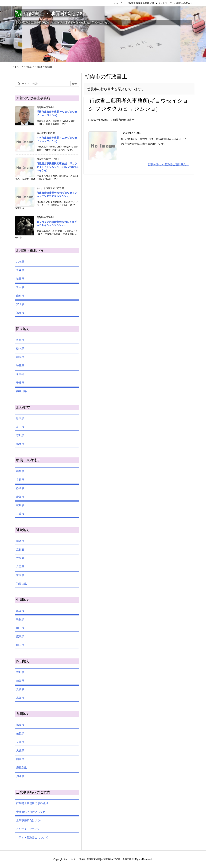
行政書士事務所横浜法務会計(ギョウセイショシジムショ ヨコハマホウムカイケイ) (58, 167)
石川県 (20, 435)
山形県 (20, 296)
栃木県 (20, 348)
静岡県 (20, 488)
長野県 (20, 480)
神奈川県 (21, 391)
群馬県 (20, 357)
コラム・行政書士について (32, 837)
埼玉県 (29, 67)
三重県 (20, 514)
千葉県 (20, 383)
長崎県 (20, 742)
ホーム (119, 3)
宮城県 (20, 304)
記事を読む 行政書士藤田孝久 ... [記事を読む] (168, 164)
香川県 (20, 672)
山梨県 (20, 471)
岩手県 (20, 287)
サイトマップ (165, 3)
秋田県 (20, 279)
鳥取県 (20, 611)
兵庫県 (20, 567)
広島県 (20, 636)
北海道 (20, 262)
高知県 (20, 698)
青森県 (20, 270)
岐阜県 (20, 505)
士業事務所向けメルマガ (31, 812)
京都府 (20, 549)
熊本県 (20, 759)
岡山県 (20, 628)
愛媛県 (20, 689)
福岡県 (20, 725)
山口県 (20, 645)
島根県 (20, 619)
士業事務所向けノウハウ (31, 820)
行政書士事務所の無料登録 (140, 3)
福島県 (20, 313)
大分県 (20, 751)
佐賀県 (20, 733)
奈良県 (20, 575)
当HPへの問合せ (184, 3)
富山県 (20, 427)
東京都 (20, 374)
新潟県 (20, 418)
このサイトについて (28, 829)
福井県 (20, 444)
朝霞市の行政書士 (124, 120)
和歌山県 (21, 584)
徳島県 (20, 681)
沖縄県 (20, 776)
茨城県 (20, 340)
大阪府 (20, 558)
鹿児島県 (21, 768)
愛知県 (20, 497)
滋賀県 (20, 541)
